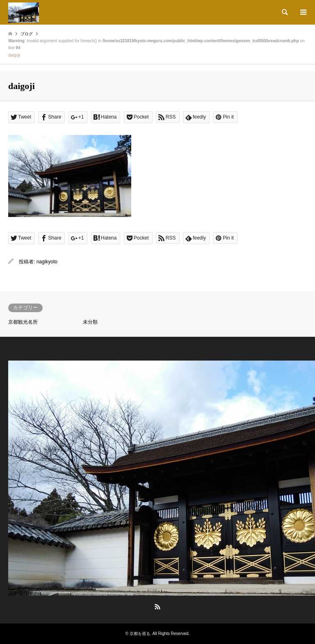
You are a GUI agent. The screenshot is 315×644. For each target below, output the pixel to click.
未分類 (90, 322)
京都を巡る (140, 634)
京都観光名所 (23, 322)
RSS (157, 607)
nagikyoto (47, 262)
